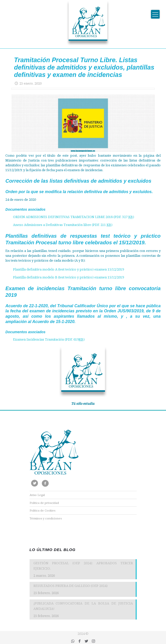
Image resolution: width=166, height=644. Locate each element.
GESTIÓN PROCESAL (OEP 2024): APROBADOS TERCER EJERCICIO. (83, 566)
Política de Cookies (42, 510)
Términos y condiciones (46, 518)
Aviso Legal (37, 495)
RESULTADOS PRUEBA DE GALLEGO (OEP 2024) (71, 586)
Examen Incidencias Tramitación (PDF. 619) (49, 339)
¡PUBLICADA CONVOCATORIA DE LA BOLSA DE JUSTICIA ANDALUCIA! (83, 606)
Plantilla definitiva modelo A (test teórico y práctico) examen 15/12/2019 (68, 269)
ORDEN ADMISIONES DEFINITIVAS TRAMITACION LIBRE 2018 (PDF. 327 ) (74, 217)
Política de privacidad (44, 503)
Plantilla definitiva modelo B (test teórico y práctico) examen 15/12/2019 (68, 277)
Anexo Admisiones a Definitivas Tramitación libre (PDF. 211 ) (63, 225)
